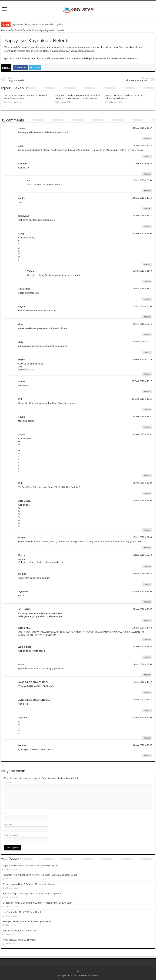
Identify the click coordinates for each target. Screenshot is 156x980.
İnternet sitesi (11, 835)
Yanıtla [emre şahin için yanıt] (147, 299)
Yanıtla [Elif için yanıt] (147, 409)
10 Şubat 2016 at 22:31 (142, 434)
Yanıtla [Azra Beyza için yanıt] (147, 530)
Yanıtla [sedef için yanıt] (147, 156)
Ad (6, 814)
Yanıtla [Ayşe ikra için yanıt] (147, 602)
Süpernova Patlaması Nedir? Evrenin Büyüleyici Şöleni (37, 24)
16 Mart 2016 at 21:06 (142, 537)
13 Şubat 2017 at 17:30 (142, 647)
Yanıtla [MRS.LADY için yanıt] (147, 639)
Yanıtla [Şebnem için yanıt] (147, 174)
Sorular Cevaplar (23, 30)
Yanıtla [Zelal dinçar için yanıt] (147, 657)
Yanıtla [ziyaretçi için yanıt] (147, 738)
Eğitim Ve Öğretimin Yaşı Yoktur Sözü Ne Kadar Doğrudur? (32, 893)
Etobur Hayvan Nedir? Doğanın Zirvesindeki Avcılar (124, 97)
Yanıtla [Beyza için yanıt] (147, 566)
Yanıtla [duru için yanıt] (147, 191)
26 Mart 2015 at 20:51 (142, 342)
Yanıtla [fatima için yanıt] (147, 392)
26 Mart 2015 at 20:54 (142, 180)
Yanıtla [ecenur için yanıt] (147, 548)
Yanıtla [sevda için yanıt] (147, 427)
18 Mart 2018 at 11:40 (142, 271)
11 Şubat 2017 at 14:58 (142, 628)
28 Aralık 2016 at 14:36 (142, 591)
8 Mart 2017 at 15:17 (143, 682)
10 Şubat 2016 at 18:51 (142, 417)
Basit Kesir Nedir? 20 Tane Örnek (19, 931)
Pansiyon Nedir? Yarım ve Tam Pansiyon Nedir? (27, 921)
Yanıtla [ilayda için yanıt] (147, 317)
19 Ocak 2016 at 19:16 (142, 399)
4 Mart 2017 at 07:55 (143, 664)
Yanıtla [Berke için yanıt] (147, 374)
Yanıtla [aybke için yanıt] (147, 208)
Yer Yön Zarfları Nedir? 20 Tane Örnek (22, 912)
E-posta (9, 824)
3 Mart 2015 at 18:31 (143, 289)
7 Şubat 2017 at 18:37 (142, 609)
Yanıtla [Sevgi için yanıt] (147, 265)
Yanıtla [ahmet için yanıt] (147, 476)
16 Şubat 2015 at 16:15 (142, 216)
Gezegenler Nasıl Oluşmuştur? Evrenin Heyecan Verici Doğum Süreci (38, 903)
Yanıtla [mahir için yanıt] (147, 675)
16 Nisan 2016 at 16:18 (142, 574)
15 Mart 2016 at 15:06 (142, 501)
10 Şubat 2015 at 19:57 (142, 128)
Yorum (8, 783)
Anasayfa (7, 30)
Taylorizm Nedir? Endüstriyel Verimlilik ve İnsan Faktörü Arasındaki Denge (77, 97)
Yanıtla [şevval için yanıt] (147, 138)
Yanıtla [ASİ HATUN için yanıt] (147, 621)
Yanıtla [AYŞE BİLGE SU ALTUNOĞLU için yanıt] (147, 692)
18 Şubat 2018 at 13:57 (142, 745)
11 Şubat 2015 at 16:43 (142, 146)
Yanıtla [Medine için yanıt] (147, 584)
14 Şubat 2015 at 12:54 (142, 198)
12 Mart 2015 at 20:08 (142, 306)
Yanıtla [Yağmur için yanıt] (147, 281)
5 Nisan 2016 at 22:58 (142, 555)
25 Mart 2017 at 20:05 (142, 717)
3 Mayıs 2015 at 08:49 (142, 359)
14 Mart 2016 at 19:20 (142, 483)
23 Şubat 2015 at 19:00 (142, 233)
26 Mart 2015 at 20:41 (142, 324)
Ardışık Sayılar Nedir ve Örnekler (19, 940)
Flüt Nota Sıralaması (130, 79)
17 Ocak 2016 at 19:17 (142, 381)
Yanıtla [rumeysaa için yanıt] (147, 226)
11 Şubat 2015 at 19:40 (142, 163)
